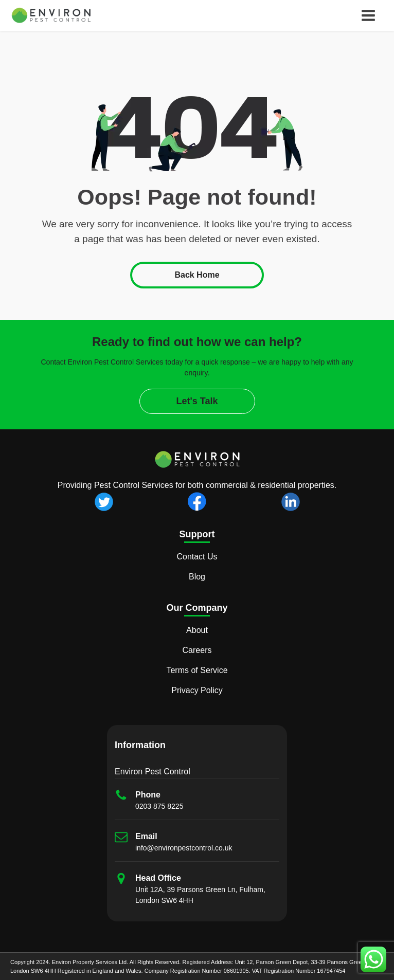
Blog (197, 577)
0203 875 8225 (159, 806)
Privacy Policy (197, 690)
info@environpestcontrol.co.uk (184, 848)
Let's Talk (197, 401)
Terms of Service (197, 670)
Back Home (197, 275)
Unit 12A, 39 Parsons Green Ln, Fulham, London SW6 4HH (200, 895)
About (197, 630)
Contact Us (197, 557)
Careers (197, 650)
